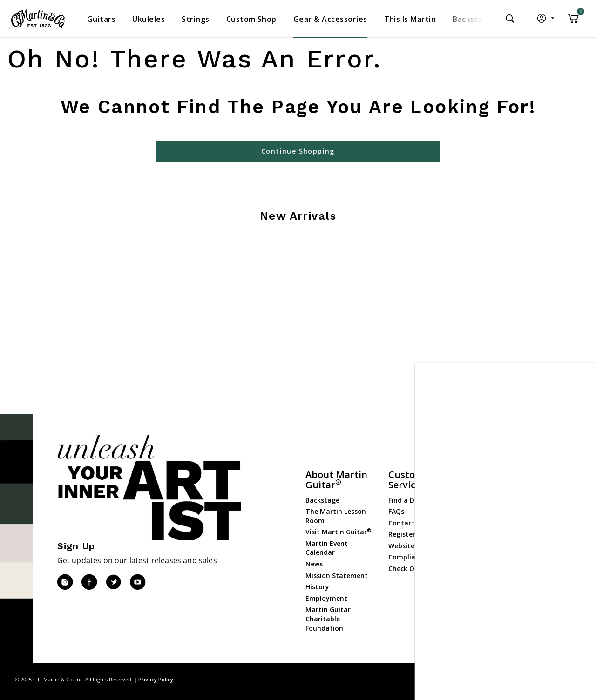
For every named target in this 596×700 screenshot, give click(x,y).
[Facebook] (89, 582)
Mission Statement (337, 575)
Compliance (407, 557)
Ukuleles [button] (149, 19)
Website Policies (414, 546)
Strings (483, 524)
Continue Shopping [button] (298, 151)
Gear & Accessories (501, 535)
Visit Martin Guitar (339, 532)
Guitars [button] (101, 19)
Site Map (515, 679)
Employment (326, 598)
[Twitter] (113, 582)
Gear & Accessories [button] (330, 19)
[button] (546, 20)
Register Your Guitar (422, 534)
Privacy (545, 679)
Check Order (408, 569)
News (314, 564)
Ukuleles (485, 513)
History (317, 587)
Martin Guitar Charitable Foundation (328, 619)
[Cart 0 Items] (573, 22)
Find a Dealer (410, 500)
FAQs (396, 511)
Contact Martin (414, 523)
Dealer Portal (493, 606)
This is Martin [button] (410, 19)
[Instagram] (65, 582)
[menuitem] (101, 19)
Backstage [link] (472, 19)
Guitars (483, 490)
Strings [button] (195, 19)
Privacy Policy (156, 679)
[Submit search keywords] (510, 19)
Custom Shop (493, 501)
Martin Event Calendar (327, 548)
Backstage (322, 500)
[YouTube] (137, 582)
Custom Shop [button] (251, 19)
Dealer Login (491, 594)
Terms (572, 679)
